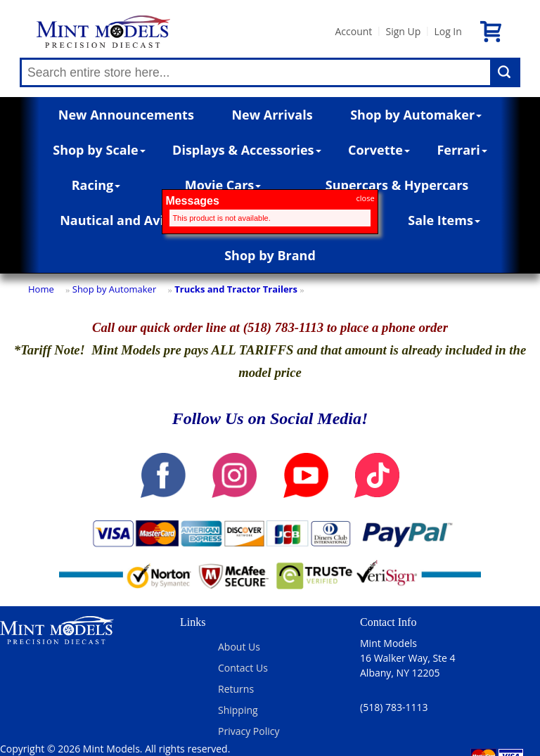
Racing (96, 185)
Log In (448, 31)
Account (353, 31)
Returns (236, 689)
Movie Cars (223, 185)
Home (41, 289)
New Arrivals (272, 115)
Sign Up (403, 31)
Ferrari (462, 150)
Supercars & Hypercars (397, 185)
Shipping (238, 710)
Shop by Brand (270, 255)
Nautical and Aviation (132, 220)
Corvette (379, 150)
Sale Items (444, 220)
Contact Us (243, 668)
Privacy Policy (249, 731)
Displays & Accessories (246, 150)
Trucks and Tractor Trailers (236, 289)
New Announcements (126, 115)
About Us (239, 647)
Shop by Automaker (416, 115)
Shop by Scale (99, 150)
